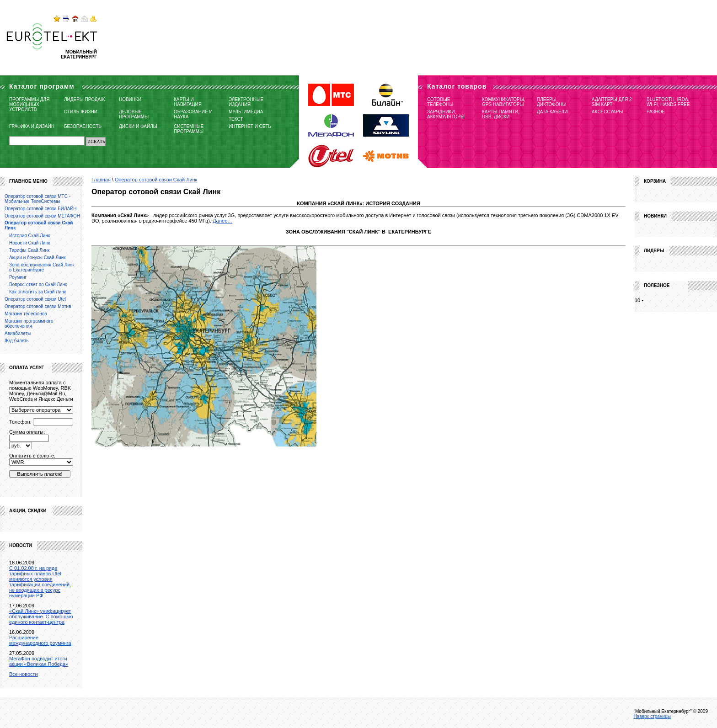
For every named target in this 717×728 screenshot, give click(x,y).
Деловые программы (134, 114)
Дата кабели (552, 112)
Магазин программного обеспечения (29, 324)
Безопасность (83, 126)
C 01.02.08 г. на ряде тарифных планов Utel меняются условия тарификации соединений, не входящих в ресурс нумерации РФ (40, 582)
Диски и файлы (138, 126)
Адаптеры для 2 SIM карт (612, 102)
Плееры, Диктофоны (552, 102)
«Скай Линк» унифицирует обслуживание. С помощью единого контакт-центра (41, 616)
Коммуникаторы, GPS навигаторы (503, 102)
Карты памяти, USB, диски (501, 114)
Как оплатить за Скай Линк (37, 292)
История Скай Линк (29, 236)
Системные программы (189, 129)
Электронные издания (246, 102)
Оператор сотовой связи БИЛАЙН (41, 209)
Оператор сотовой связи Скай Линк (156, 180)
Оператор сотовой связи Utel (35, 299)
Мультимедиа (246, 112)
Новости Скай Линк (29, 243)
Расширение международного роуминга (40, 640)
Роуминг (18, 277)
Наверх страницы (652, 716)
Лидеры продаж (84, 99)
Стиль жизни (81, 112)
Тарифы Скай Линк (29, 250)
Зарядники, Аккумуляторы (446, 114)
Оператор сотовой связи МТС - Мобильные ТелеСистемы (37, 199)
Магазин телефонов (26, 314)
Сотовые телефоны (440, 102)
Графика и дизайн (32, 126)
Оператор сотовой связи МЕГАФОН (42, 216)
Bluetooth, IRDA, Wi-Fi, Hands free (668, 102)
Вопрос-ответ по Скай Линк (38, 284)
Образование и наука (193, 114)
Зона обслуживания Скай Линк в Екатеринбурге (42, 267)
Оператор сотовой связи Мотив (38, 306)
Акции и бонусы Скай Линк (37, 258)
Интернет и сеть (250, 126)
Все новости (24, 674)
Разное (656, 112)
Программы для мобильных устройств (29, 104)
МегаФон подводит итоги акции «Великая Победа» (39, 661)
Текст (236, 119)
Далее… (222, 221)
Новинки (130, 99)
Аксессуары (607, 112)
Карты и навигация (188, 102)
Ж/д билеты (17, 341)
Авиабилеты (18, 333)
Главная (101, 180)
